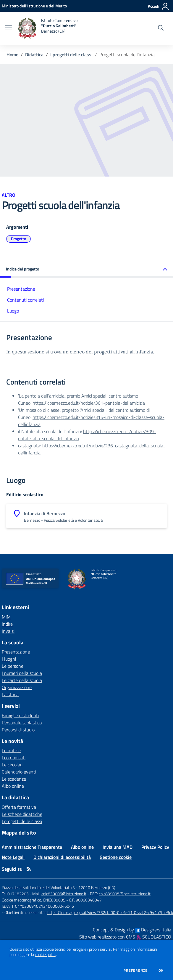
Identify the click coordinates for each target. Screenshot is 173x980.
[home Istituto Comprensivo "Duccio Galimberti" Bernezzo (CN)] (48, 28)
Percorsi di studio (18, 730)
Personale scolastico (22, 723)
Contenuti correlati (25, 300)
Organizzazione (17, 687)
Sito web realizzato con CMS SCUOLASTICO (125, 937)
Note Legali (13, 857)
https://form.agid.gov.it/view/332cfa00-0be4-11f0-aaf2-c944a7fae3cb (110, 912)
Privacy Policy (155, 847)
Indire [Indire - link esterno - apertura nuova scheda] (7, 624)
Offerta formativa (19, 807)
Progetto (18, 239)
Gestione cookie (116, 857)
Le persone (13, 666)
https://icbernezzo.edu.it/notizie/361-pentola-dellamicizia (89, 403)
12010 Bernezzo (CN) (97, 887)
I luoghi (9, 659)
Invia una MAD (118, 847)
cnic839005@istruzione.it (64, 894)
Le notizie (11, 750)
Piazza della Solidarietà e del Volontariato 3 (38, 887)
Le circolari (12, 765)
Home (12, 55)
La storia (10, 694)
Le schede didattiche (22, 814)
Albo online (13, 786)
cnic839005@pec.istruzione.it (125, 894)
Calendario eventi (19, 772)
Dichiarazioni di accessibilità (62, 857)
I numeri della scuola (22, 673)
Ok (161, 971)
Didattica (34, 55)
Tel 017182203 (15, 894)
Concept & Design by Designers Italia (132, 930)
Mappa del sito (19, 833)
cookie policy (46, 955)
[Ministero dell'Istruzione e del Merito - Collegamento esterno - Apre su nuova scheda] (34, 6)
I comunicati (14, 758)
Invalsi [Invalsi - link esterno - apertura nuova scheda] (8, 631)
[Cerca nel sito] (161, 28)
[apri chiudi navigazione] (8, 28)
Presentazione (21, 289)
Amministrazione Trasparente (32, 847)
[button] (86, 269)
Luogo (13, 311)
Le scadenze (14, 779)
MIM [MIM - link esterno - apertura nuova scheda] (6, 617)
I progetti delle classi (71, 55)
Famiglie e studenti (20, 715)
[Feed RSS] (29, 869)
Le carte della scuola (22, 680)
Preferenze (136, 971)
